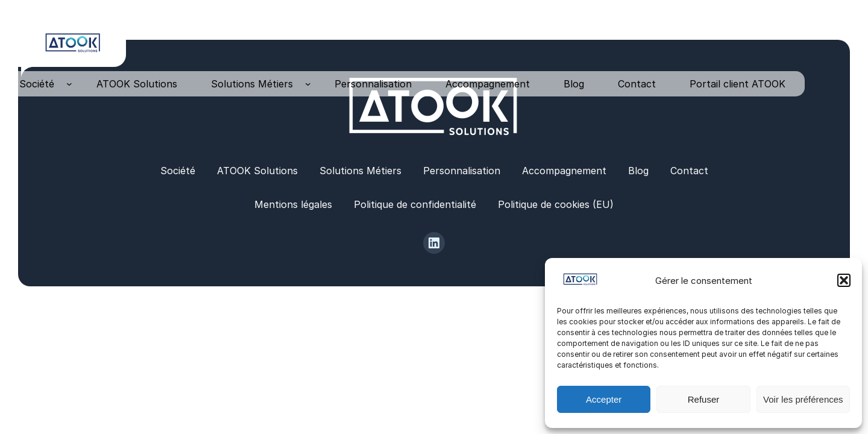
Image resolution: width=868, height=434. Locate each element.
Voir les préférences (803, 399)
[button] (844, 280)
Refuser (704, 399)
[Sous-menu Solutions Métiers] (308, 84)
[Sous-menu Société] (69, 84)
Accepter (604, 399)
